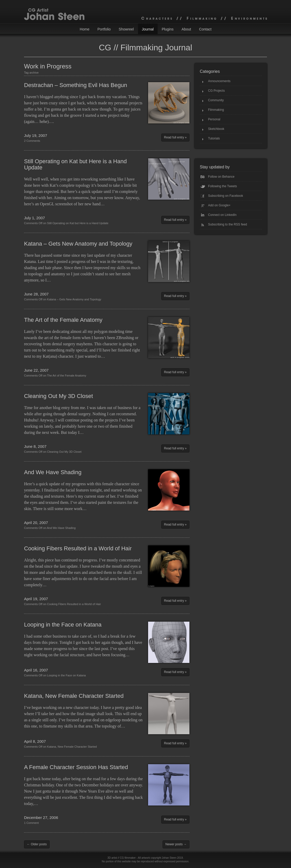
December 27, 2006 (41, 818)
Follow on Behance (221, 177)
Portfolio (104, 29)
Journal (148, 29)
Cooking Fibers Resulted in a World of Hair (78, 548)
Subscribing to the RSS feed (228, 224)
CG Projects (216, 91)
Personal (214, 119)
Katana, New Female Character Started (74, 696)
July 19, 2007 (36, 135)
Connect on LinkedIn (222, 215)
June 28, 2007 (36, 294)
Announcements (219, 81)
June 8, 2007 (35, 446)
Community (216, 100)
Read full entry (174, 137)
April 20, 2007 (36, 523)
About (186, 29)
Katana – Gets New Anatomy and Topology (78, 244)
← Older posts (37, 844)
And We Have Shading (53, 472)
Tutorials (214, 138)
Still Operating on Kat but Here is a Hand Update (75, 164)
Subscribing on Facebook (225, 196)
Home (85, 29)
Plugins (168, 29)
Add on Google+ (219, 205)
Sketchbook (216, 129)
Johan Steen (169, 858)
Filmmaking (216, 110)
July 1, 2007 (35, 218)
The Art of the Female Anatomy (63, 320)
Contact (205, 29)
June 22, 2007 (36, 370)
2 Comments (32, 141)
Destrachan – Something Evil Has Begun (76, 85)
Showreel (126, 29)
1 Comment (31, 823)
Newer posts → (176, 844)
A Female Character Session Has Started (76, 767)
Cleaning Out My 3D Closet (59, 396)
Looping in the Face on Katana (63, 625)
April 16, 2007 (36, 670)
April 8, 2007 (35, 741)
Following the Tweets (223, 186)
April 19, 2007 (36, 599)
